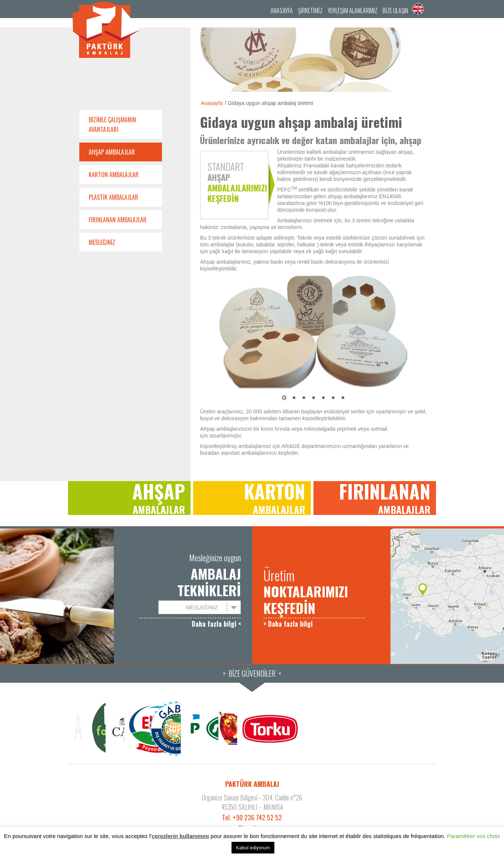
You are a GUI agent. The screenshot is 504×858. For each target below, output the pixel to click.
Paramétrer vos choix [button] (474, 836)
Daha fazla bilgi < (216, 624)
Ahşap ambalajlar (112, 152)
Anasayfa (282, 11)
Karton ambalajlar (114, 175)
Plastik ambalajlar (114, 197)
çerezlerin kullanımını (180, 836)
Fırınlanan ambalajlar (118, 220)
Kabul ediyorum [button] (253, 848)
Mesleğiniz (102, 242)
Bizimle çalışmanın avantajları (112, 125)
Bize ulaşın (395, 11)
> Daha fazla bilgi (288, 624)
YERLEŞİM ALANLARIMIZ (353, 11)
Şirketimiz (310, 11)
